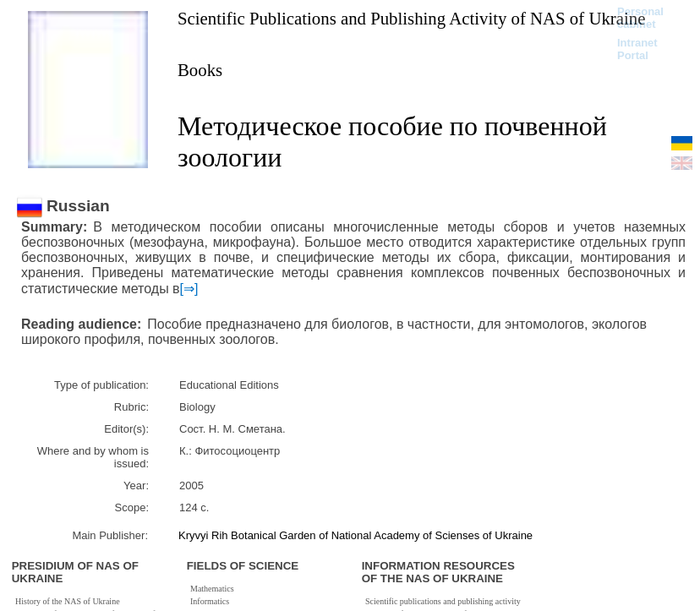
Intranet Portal (637, 49)
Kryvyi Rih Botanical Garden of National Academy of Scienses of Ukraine (355, 535)
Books (200, 70)
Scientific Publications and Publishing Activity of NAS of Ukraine (411, 18)
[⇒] (189, 289)
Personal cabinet (640, 18)
